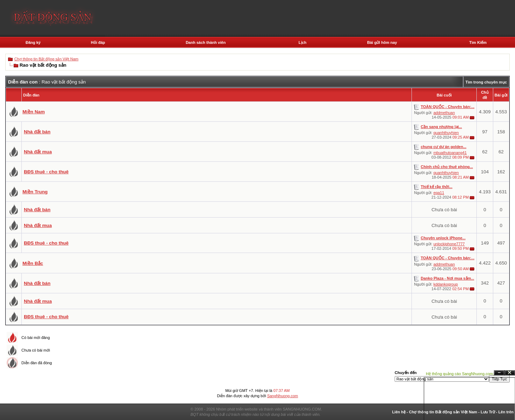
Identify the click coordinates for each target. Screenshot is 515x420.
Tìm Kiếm (478, 42)
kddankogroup (446, 284)
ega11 (439, 193)
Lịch (303, 42)
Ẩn (499, 373)
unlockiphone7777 (449, 244)
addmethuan (444, 113)
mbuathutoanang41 (450, 153)
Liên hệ (399, 412)
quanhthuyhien (446, 133)
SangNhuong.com (282, 396)
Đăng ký (33, 42)
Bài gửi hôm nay (382, 42)
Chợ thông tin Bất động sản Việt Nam (46, 59)
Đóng (510, 373)
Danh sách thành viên (206, 42)
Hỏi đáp (98, 42)
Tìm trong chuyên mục (486, 82)
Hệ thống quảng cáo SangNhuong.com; (460, 374)
